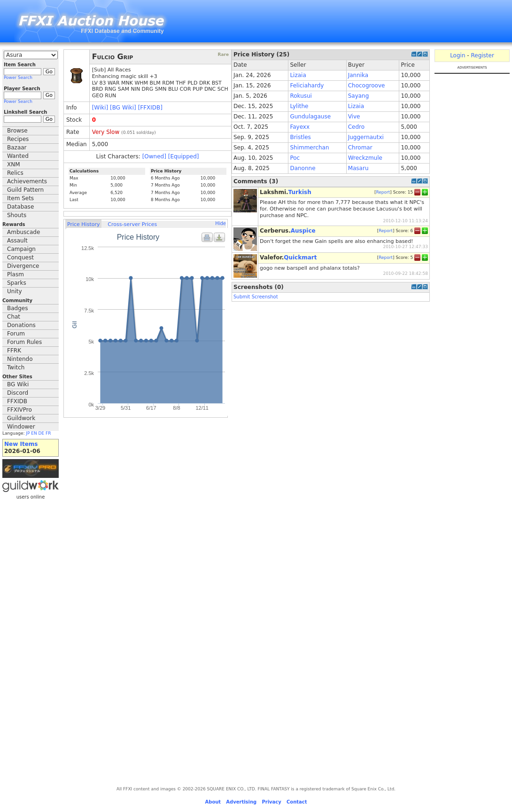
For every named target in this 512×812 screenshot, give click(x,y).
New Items (21, 444)
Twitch (16, 367)
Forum (16, 334)
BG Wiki (18, 384)
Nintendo (20, 359)
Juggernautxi (366, 137)
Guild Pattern (25, 190)
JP (28, 433)
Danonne (303, 168)
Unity (15, 291)
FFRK (14, 351)
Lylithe (299, 106)
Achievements (27, 181)
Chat (14, 317)
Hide (221, 223)
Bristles (300, 137)
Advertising (241, 802)
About (213, 802)
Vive (354, 117)
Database (20, 207)
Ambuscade (23, 232)
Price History (83, 224)
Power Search (18, 78)
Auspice (303, 231)
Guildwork (21, 418)
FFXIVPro (19, 410)
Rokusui (301, 96)
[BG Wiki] (123, 108)
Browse (17, 131)
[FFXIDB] (150, 108)
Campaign (21, 249)
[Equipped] (184, 156)
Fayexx (300, 127)
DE (42, 433)
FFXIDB (17, 401)
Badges (17, 308)
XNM (14, 164)
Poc (295, 158)
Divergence (23, 266)
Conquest (20, 258)
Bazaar (17, 148)
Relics (15, 173)
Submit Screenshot (256, 297)
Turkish (300, 192)
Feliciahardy (307, 86)
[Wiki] (100, 108)
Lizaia (298, 75)
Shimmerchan (309, 148)
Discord (18, 393)
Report (383, 192)
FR (48, 433)
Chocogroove (367, 86)
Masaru (358, 168)
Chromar (360, 148)
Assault (17, 241)
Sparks (17, 283)
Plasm (16, 274)
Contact (297, 802)
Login (458, 55)
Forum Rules (24, 342)
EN (34, 433)
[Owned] (154, 156)
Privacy (271, 802)
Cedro (356, 127)
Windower (21, 427)
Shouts (17, 215)
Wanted (18, 156)
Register (482, 55)
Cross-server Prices (132, 224)
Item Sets (20, 198)
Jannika (358, 75)
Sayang (359, 96)
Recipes (18, 139)
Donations (21, 325)
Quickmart (300, 258)
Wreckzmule (365, 158)
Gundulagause (310, 117)
